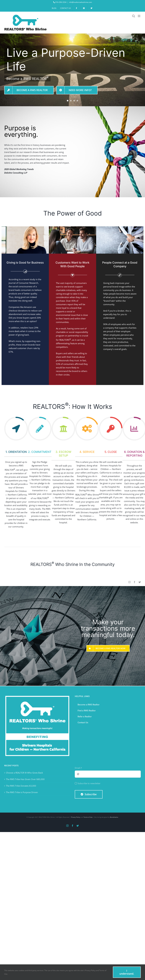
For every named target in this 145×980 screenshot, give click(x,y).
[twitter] (140, 582)
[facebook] (135, 582)
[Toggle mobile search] (134, 16)
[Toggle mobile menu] (139, 16)
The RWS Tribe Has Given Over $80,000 (25, 779)
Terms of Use (88, 817)
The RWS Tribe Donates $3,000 (21, 786)
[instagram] (129, 582)
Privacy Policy (76, 817)
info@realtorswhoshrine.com (81, 2)
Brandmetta (114, 817)
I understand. (127, 972)
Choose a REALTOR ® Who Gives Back (24, 773)
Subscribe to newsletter (89, 783)
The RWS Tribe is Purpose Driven (22, 792)
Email (78, 768)
